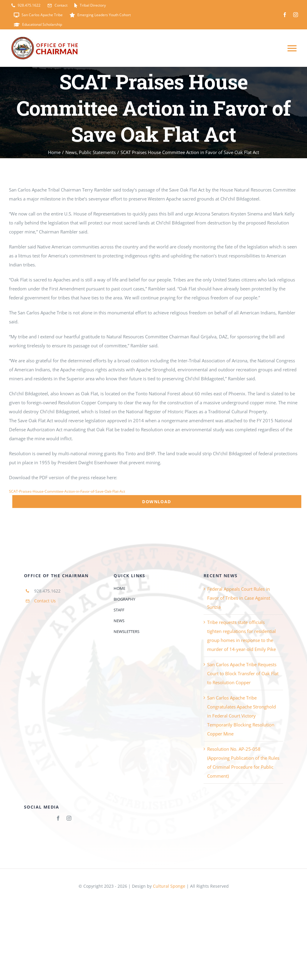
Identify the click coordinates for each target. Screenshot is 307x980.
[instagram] (296, 15)
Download (156, 502)
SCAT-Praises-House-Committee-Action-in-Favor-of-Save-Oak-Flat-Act (67, 491)
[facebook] (285, 15)
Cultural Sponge (169, 886)
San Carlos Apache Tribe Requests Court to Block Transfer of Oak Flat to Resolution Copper (243, 673)
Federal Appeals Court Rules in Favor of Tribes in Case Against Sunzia (239, 598)
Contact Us (45, 601)
